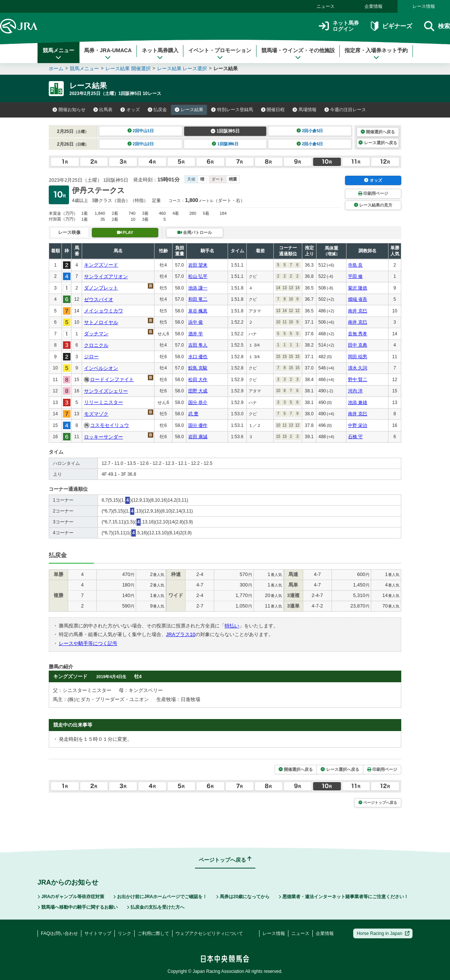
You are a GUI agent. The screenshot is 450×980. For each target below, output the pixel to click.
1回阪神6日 (225, 144)
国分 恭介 (198, 403)
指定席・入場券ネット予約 (376, 54)
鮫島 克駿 (198, 368)
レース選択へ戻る (378, 143)
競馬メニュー (58, 54)
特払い (232, 626)
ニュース (325, 6)
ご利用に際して (153, 933)
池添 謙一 (198, 288)
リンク (124, 933)
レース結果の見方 (373, 205)
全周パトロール (195, 232)
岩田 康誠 (198, 437)
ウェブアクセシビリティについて (209, 933)
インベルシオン (101, 368)
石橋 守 (355, 437)
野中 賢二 (358, 380)
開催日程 (273, 110)
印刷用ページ (373, 193)
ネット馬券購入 (160, 54)
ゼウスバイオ (99, 299)
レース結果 (189, 110)
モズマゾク (96, 414)
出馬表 (103, 110)
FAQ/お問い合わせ (59, 933)
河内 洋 (355, 391)
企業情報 (373, 6)
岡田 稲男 (358, 357)
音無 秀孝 (358, 334)
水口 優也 (198, 357)
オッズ (130, 110)
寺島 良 (355, 265)
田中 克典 (358, 345)
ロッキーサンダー (103, 437)
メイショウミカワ (103, 311)
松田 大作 (198, 380)
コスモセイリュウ (109, 425)
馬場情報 (304, 110)
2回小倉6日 (310, 144)
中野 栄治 (358, 425)
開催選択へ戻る (378, 132)
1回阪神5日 (225, 131)
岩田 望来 (198, 265)
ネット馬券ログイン (339, 26)
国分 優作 (198, 425)
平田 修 (355, 276)
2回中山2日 (141, 144)
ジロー (91, 357)
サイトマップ (98, 933)
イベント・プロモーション (220, 54)
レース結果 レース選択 (182, 69)
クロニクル (96, 345)
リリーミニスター (103, 402)
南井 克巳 (358, 311)
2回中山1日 (141, 131)
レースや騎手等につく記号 (88, 643)
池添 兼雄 (358, 403)
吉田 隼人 (198, 345)
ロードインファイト (112, 379)
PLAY (125, 232)
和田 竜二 (198, 299)
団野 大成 (198, 391)
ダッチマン (96, 334)
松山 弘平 (198, 276)
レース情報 (424, 6)
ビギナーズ (391, 26)
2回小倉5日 (310, 131)
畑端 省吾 (358, 299)
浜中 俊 (196, 322)
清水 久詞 (358, 368)
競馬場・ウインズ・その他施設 (298, 54)
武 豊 (193, 414)
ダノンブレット (101, 288)
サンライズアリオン (106, 277)
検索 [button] (437, 26)
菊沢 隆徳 (358, 288)
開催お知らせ (69, 110)
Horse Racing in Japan (383, 933)
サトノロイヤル (101, 322)
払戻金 (157, 110)
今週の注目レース (345, 110)
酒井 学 (196, 334)
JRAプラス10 (181, 634)
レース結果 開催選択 (128, 69)
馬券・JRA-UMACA (108, 54)
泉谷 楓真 (198, 311)
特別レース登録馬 (232, 110)
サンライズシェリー (106, 391)
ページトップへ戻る (378, 803)
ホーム (56, 69)
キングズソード (101, 265)
